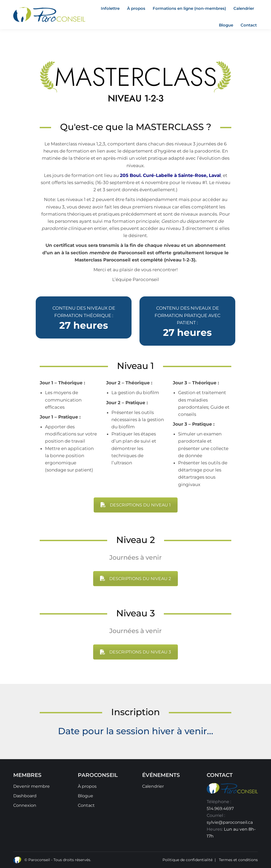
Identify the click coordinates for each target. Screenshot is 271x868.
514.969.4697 (220, 809)
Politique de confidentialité (188, 860)
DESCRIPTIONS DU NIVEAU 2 (135, 579)
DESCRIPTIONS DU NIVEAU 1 (136, 505)
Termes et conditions (238, 860)
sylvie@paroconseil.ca (230, 822)
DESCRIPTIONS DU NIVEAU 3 (135, 652)
